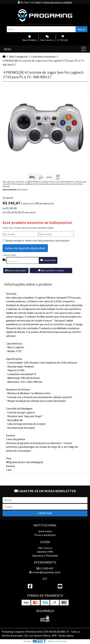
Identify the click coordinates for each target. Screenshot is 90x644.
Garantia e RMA (45, 552)
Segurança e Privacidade (45, 556)
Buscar (82, 29)
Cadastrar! (45, 513)
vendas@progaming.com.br (45, 572)
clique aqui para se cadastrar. (58, 2)
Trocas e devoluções (45, 535)
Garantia (10, 466)
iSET (45, 579)
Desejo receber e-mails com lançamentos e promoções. (38, 240)
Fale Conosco (45, 548)
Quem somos (45, 531)
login (37, 2)
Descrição (11, 294)
